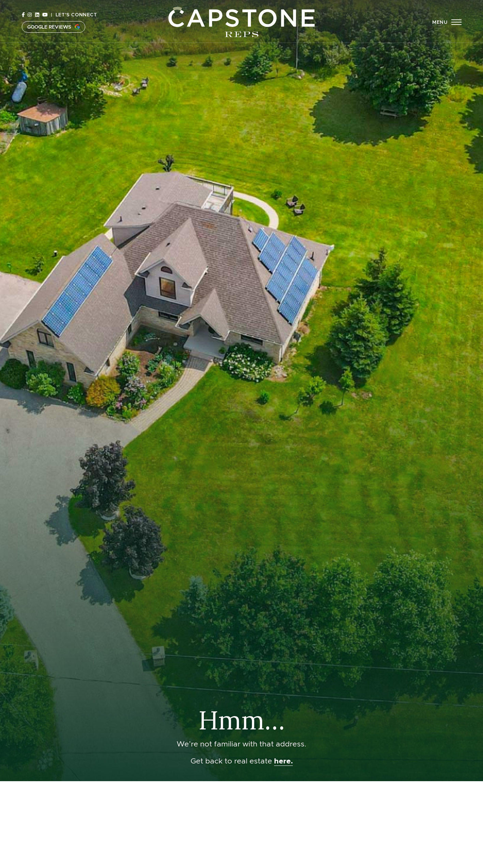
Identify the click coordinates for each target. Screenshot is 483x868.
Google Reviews (54, 27)
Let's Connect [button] (76, 15)
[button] (447, 22)
